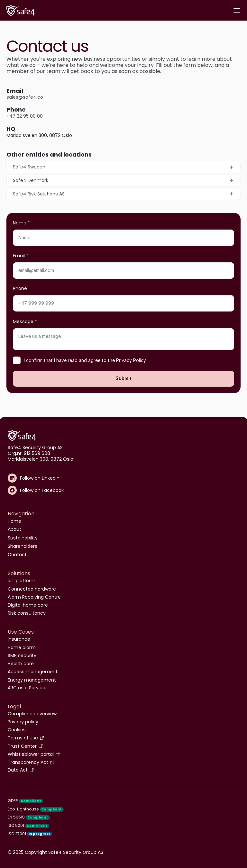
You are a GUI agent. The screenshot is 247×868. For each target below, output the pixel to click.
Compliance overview (32, 714)
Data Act (18, 770)
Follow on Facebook (42, 490)
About (14, 529)
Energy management (32, 680)
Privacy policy (23, 722)
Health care (21, 664)
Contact (17, 555)
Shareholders (23, 546)
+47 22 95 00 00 (25, 116)
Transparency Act (28, 762)
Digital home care (28, 605)
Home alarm (22, 647)
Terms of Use (23, 738)
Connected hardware (32, 589)
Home (14, 521)
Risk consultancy (27, 613)
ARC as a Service (27, 688)
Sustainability (23, 538)
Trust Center (22, 746)
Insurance (19, 639)
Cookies (17, 730)
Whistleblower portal (31, 754)
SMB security (22, 656)
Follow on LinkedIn (40, 478)
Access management (33, 672)
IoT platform (22, 581)
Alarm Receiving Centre (34, 597)
